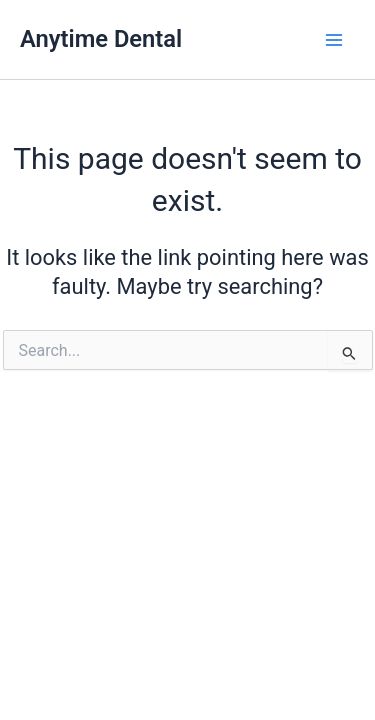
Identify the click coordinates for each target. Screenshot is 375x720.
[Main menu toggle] (334, 40)
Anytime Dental (101, 39)
